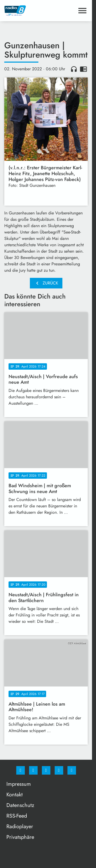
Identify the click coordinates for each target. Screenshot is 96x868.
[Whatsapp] (46, 770)
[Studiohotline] (59, 770)
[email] (72, 770)
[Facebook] (21, 770)
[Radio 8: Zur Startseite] (25, 11)
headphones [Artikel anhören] (74, 69)
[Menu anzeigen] (82, 11)
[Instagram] (33, 770)
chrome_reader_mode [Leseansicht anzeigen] (83, 69)
